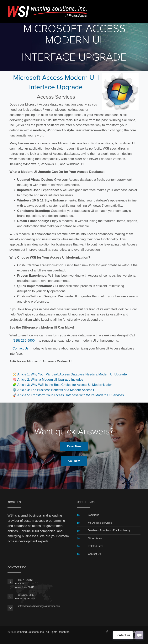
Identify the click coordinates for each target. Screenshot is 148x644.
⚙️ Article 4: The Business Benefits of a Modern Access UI (54, 390)
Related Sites (96, 546)
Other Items (95, 538)
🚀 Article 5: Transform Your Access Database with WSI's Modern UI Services (68, 395)
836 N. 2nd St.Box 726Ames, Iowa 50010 (25, 584)
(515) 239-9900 (24, 341)
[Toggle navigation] (138, 7)
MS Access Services (100, 523)
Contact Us (21, 348)
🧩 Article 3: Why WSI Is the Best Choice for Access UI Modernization (63, 385)
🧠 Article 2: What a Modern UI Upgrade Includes (48, 380)
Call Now (74, 461)
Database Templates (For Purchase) (109, 530)
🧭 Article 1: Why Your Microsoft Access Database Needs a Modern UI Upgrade (70, 374)
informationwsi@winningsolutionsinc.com (39, 606)
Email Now (74, 446)
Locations (94, 515)
